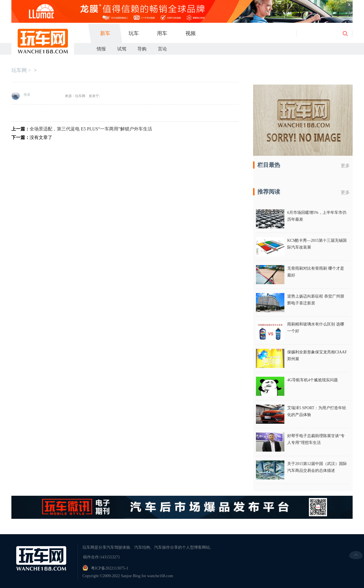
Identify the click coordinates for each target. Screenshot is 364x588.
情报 (101, 49)
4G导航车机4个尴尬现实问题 (313, 380)
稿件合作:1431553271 (102, 557)
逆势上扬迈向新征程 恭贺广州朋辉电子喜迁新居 (316, 300)
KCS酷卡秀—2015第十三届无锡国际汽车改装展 (317, 244)
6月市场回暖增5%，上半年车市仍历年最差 (317, 216)
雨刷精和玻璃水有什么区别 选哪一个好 (316, 328)
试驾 (122, 49)
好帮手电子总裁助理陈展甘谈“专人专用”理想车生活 (316, 439)
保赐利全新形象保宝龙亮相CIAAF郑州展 (317, 356)
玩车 (134, 33)
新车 (105, 33)
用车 (162, 33)
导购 (142, 49)
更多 (345, 166)
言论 (162, 49)
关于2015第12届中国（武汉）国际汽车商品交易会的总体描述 (317, 467)
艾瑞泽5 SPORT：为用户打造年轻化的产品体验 (317, 411)
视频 (191, 33)
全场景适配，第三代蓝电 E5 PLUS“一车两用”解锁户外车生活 (91, 129)
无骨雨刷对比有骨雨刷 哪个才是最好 (316, 272)
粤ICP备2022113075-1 (110, 568)
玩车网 (19, 70)
